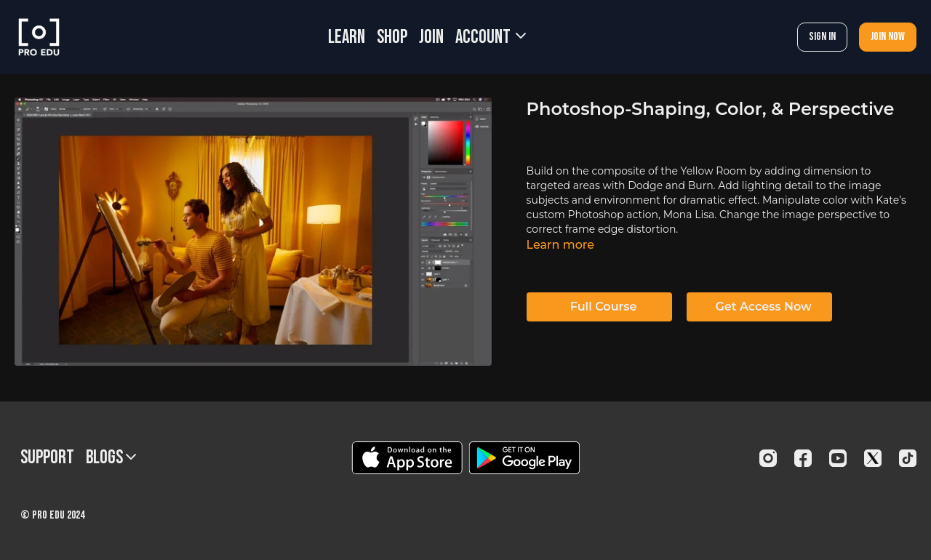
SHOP (392, 37)
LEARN (347, 37)
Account (491, 37)
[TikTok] (908, 458)
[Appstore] (407, 458)
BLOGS (111, 458)
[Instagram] (768, 458)
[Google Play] (524, 458)
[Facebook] (803, 458)
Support (47, 458)
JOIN (431, 37)
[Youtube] (838, 458)
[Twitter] (873, 458)
